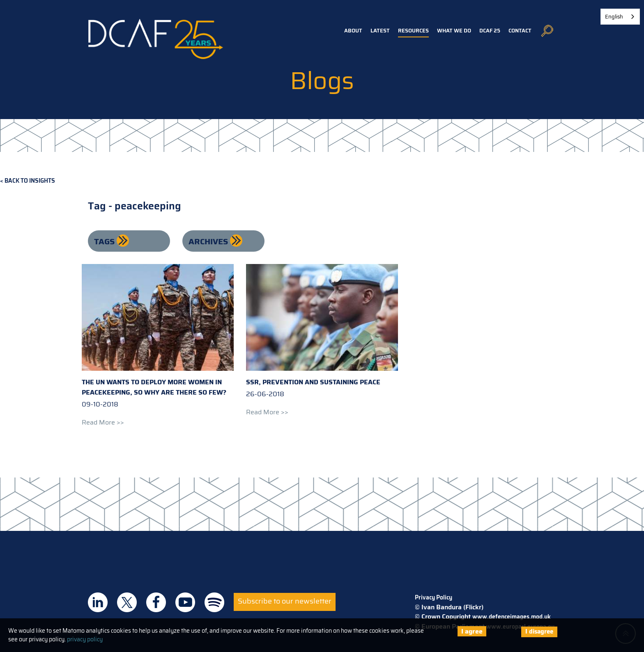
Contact (520, 31)
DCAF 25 (490, 31)
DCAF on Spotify (214, 602)
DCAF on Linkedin (98, 602)
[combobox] (620, 17)
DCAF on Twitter (127, 602)
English (614, 17)
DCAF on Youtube (185, 602)
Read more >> (103, 422)
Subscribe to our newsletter (285, 601)
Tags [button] (105, 241)
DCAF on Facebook (156, 602)
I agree (472, 631)
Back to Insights (30, 181)
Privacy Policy (434, 597)
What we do (454, 31)
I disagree (539, 631)
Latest (380, 31)
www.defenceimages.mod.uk (512, 617)
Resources (413, 31)
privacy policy (85, 639)
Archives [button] (209, 241)
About (353, 31)
